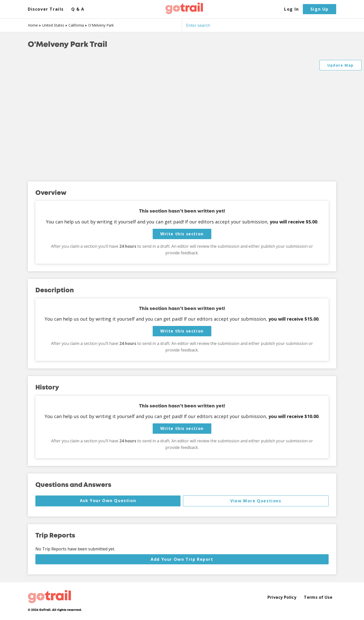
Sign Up (320, 9)
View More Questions (256, 501)
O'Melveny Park (101, 25)
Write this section (182, 234)
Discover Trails (46, 9)
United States (53, 25)
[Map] (182, 116)
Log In (292, 9)
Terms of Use (318, 597)
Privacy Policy (282, 597)
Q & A (78, 9)
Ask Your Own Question (108, 501)
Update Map (340, 65)
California (76, 25)
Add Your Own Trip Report (182, 559)
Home (33, 25)
